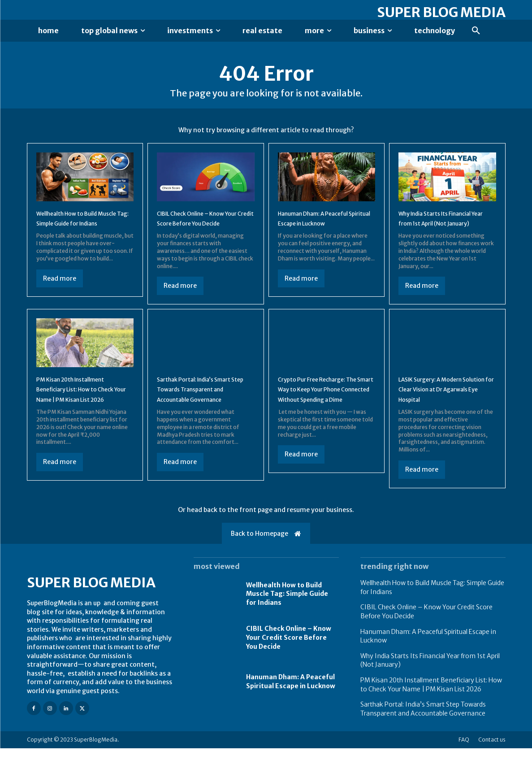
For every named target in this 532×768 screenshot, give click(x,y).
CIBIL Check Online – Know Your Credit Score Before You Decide (202, 230)
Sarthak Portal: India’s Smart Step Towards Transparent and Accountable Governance (199, 411)
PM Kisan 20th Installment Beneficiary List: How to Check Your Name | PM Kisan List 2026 (84, 411)
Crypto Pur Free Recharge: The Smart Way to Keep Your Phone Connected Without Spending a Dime (326, 411)
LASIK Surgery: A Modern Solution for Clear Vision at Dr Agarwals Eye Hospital (443, 406)
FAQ (464, 759)
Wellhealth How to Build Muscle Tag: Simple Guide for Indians (79, 230)
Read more (60, 295)
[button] (476, 31)
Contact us (492, 759)
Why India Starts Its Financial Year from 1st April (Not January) (447, 230)
